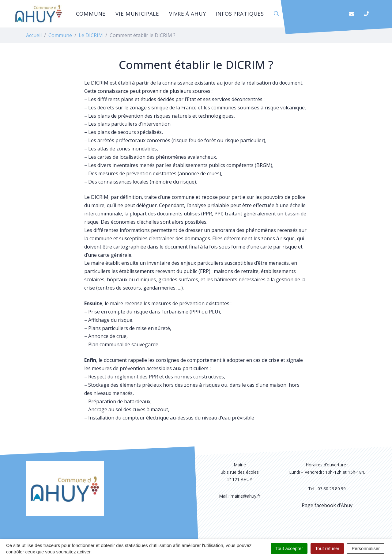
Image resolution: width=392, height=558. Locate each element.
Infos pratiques (240, 14)
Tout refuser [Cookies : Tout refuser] (327, 548)
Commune (91, 14)
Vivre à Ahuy (187, 14)
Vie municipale (137, 14)
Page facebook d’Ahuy (327, 505)
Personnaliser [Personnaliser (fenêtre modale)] (366, 548)
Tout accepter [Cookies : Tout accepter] (289, 548)
